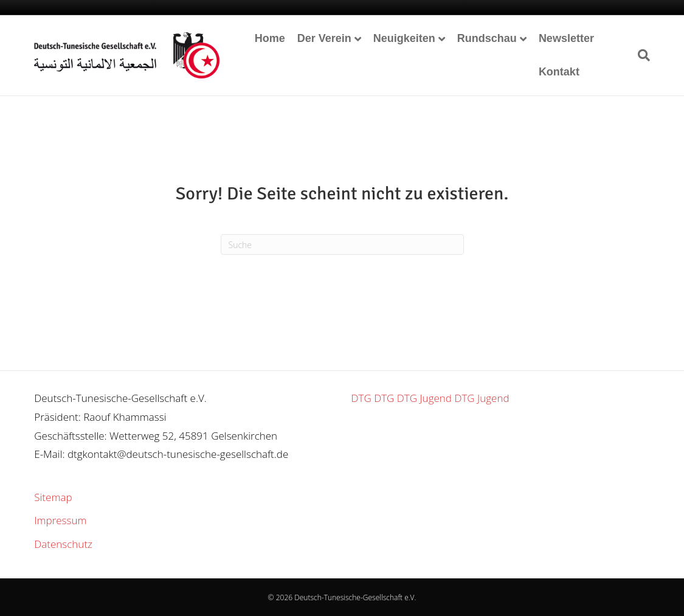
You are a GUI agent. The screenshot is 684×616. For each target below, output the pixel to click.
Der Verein (324, 38)
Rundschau (487, 38)
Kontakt (559, 72)
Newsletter (566, 38)
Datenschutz (63, 544)
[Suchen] (641, 55)
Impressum (60, 520)
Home (270, 38)
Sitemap (53, 497)
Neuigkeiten (404, 38)
